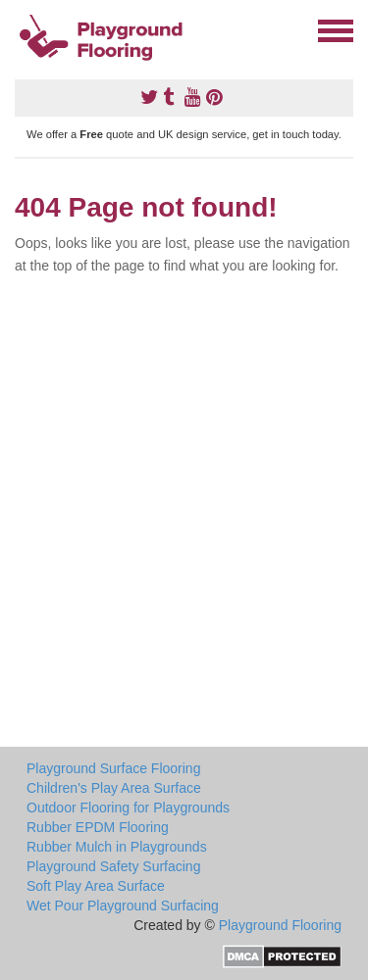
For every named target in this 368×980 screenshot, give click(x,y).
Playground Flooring (280, 925)
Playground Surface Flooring (113, 768)
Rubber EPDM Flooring (98, 827)
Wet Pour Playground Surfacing (123, 906)
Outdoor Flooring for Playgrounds (128, 808)
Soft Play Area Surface (96, 886)
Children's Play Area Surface (114, 788)
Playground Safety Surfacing (113, 866)
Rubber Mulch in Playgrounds (117, 847)
